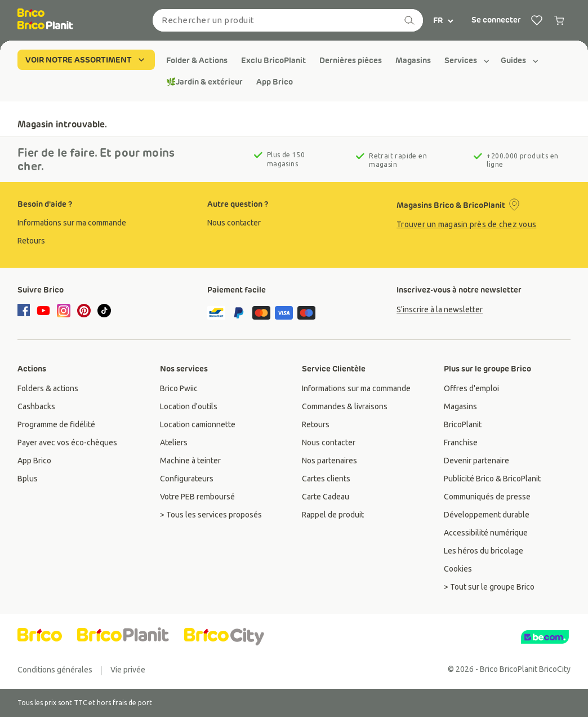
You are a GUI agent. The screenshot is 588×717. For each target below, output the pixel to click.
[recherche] (409, 20)
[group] (197, 60)
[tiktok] (104, 311)
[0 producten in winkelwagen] (559, 20)
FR (444, 20)
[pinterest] (84, 311)
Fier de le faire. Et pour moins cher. (96, 160)
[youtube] (43, 311)
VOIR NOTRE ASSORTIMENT (86, 60)
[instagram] (64, 311)
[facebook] (25, 311)
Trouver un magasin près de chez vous (466, 224)
